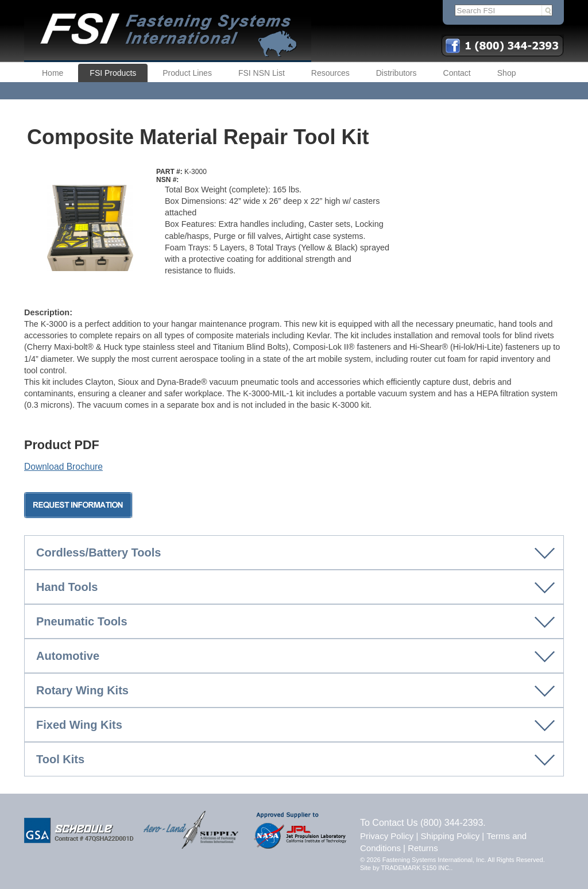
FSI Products (113, 73)
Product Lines (187, 73)
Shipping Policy (450, 836)
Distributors (396, 73)
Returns (423, 848)
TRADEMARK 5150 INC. (416, 868)
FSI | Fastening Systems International (168, 31)
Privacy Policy (387, 836)
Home (53, 73)
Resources (330, 73)
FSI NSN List (262, 73)
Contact (457, 73)
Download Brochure (63, 467)
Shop (507, 73)
